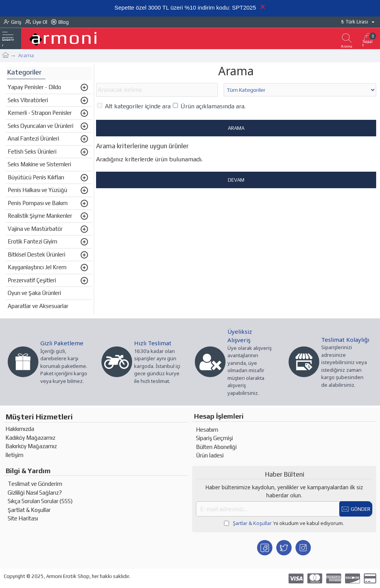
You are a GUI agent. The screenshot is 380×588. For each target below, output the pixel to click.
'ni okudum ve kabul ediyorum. (284, 523)
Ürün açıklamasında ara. (209, 107)
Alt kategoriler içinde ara (134, 107)
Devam (236, 181)
